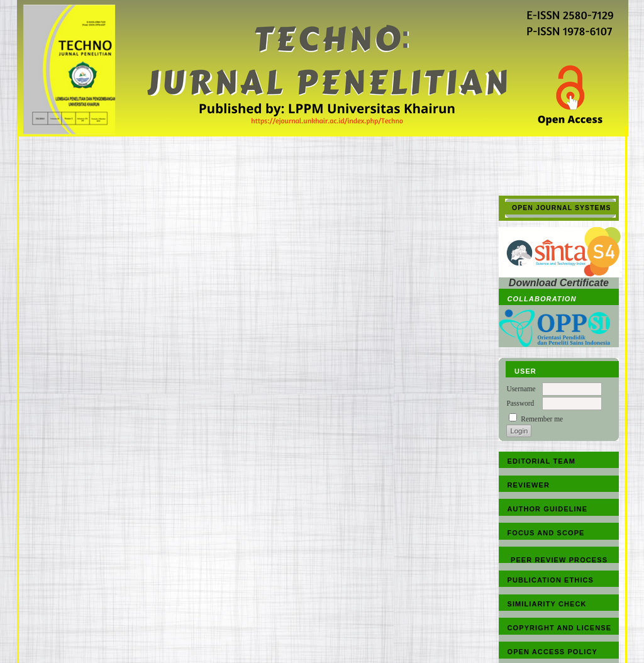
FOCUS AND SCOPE (546, 533)
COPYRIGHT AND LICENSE (560, 628)
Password (520, 403)
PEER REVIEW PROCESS (559, 560)
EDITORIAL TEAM (542, 461)
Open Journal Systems (562, 208)
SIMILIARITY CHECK (547, 604)
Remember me (542, 419)
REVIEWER (529, 485)
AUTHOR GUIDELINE (548, 509)
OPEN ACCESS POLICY (552, 652)
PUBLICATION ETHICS (551, 580)
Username (521, 389)
